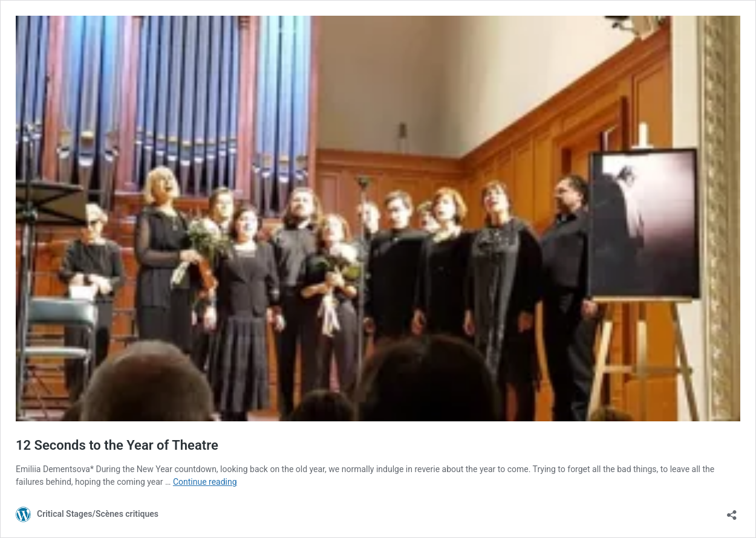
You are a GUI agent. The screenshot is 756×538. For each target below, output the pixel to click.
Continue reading (205, 482)
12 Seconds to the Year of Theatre (117, 445)
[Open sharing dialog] (732, 511)
